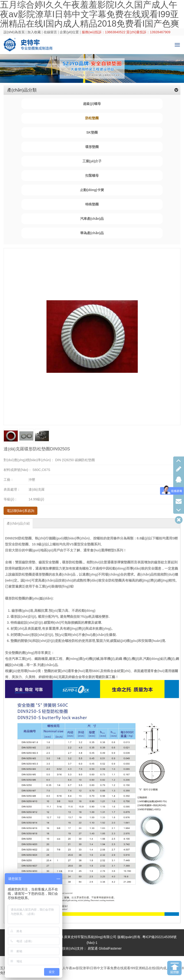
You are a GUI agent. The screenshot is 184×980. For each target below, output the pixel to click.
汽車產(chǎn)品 (92, 219)
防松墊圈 (92, 118)
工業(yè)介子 (92, 161)
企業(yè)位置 (69, 32)
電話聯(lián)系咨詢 (20, 511)
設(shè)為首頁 (14, 32)
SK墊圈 (92, 132)
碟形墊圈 (92, 147)
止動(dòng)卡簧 (92, 190)
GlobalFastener (110, 948)
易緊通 (93, 948)
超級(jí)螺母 (92, 104)
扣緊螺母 (92, 176)
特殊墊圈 (92, 204)
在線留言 (50, 32)
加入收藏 (34, 32)
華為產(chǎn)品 (92, 233)
